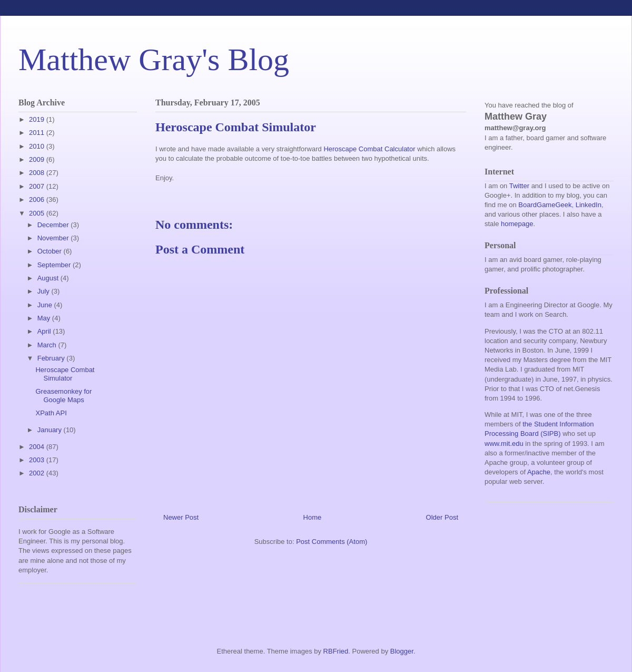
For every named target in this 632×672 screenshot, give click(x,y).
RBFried (336, 651)
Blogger (402, 651)
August (49, 278)
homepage (517, 224)
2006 (38, 199)
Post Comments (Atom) (332, 542)
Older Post (442, 517)
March (48, 345)
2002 (38, 473)
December (54, 225)
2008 (38, 173)
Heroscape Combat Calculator (369, 149)
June (46, 305)
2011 (38, 133)
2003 (38, 460)
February (52, 358)
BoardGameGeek (545, 205)
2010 (38, 146)
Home (313, 517)
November (54, 238)
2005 (38, 213)
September (55, 265)
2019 (38, 119)
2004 (38, 447)
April (45, 331)
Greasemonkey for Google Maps (63, 396)
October (51, 251)
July (45, 291)
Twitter (519, 186)
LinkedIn (589, 205)
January (51, 430)
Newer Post (181, 517)
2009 (38, 159)
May (45, 318)
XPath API (51, 413)
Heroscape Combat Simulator (65, 374)
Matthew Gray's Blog (154, 60)
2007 (38, 186)
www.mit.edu (504, 444)
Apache (539, 472)
